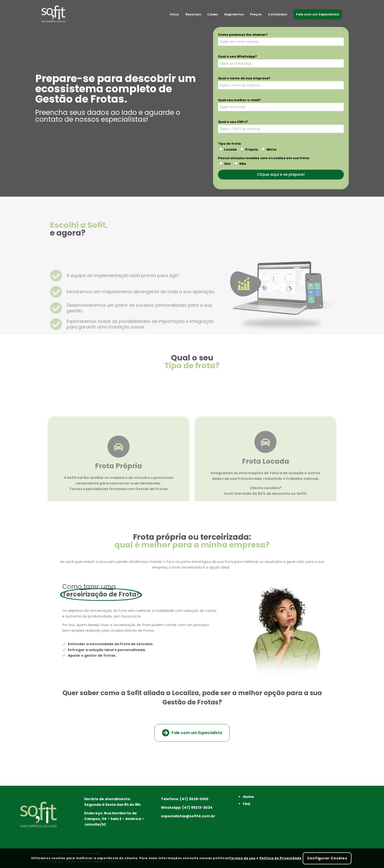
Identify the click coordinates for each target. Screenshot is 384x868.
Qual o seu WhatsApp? (237, 56)
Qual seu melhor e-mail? (239, 100)
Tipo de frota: (230, 144)
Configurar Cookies (327, 858)
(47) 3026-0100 (194, 799)
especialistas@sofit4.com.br (188, 816)
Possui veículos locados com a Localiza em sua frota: (264, 158)
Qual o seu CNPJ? (233, 122)
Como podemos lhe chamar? (243, 35)
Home (248, 797)
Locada (230, 149)
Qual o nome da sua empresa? (244, 78)
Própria (252, 149)
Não (243, 164)
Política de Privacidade (281, 858)
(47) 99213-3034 (197, 808)
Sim (227, 164)
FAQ (247, 804)
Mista (271, 149)
